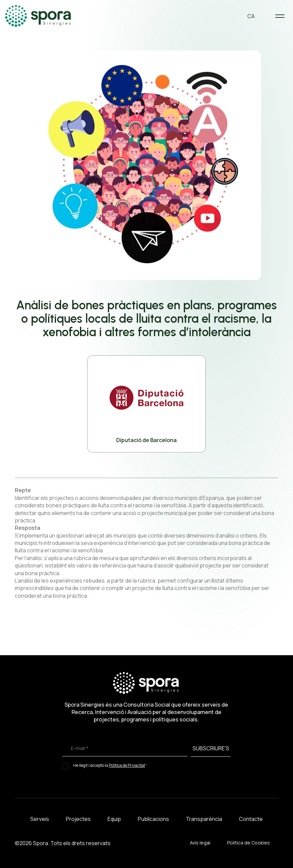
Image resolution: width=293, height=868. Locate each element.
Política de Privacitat (127, 765)
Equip (114, 819)
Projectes (78, 819)
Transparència (204, 819)
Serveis (40, 819)
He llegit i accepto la (111, 765)
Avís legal (200, 843)
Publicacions (153, 819)
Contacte (251, 819)
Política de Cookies (248, 843)
